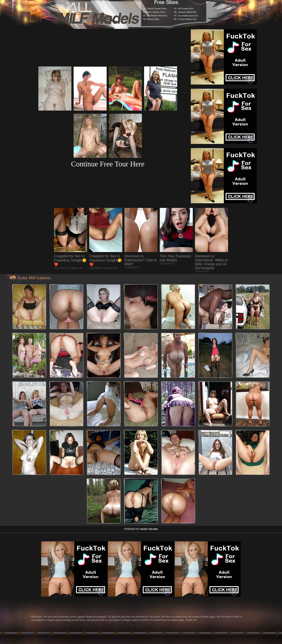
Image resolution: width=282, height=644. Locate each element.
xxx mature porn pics (188, 15)
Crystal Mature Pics (187, 19)
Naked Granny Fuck (157, 8)
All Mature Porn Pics (157, 15)
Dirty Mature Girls (156, 12)
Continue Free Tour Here (108, 164)
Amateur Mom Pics (187, 12)
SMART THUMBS (149, 529)
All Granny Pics (186, 8)
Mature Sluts (153, 19)
